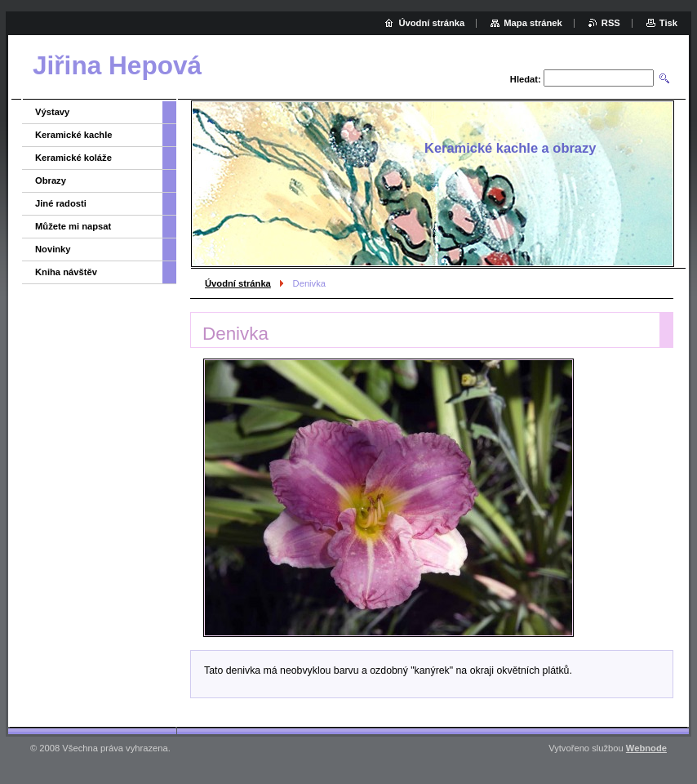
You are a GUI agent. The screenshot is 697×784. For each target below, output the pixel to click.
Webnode (646, 748)
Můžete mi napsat (73, 226)
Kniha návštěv (66, 272)
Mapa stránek (533, 23)
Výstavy (52, 112)
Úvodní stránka (238, 283)
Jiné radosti (61, 203)
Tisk (668, 23)
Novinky (53, 249)
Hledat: (526, 79)
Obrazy (51, 180)
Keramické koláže (73, 158)
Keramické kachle (74, 135)
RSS (611, 23)
